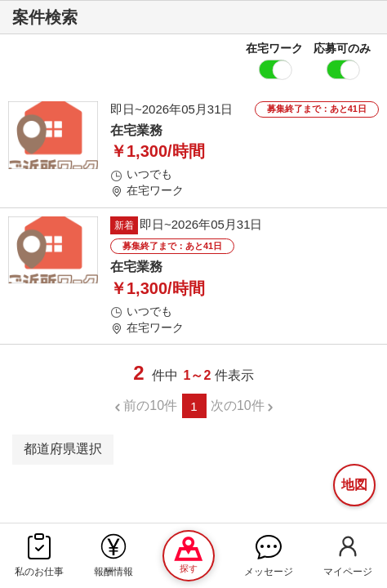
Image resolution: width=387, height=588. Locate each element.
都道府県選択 (63, 449)
